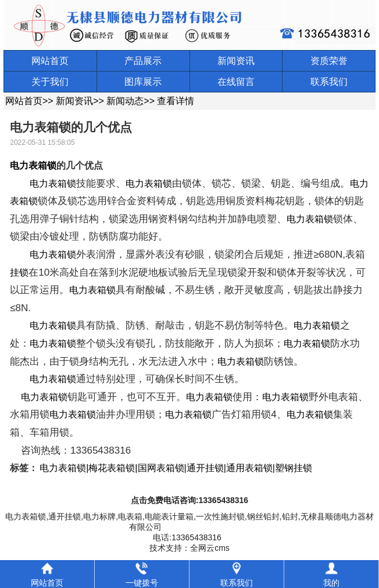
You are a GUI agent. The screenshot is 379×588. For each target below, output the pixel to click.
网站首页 (50, 61)
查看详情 (176, 101)
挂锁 (19, 272)
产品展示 (143, 61)
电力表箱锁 (33, 165)
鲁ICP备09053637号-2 (209, 527)
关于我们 (50, 82)
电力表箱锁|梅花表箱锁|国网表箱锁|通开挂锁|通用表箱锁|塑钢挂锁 (176, 468)
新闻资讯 (236, 61)
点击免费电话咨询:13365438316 (189, 500)
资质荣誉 (329, 61)
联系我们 (329, 82)
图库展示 (143, 82)
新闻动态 (125, 101)
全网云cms (210, 548)
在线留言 (236, 82)
